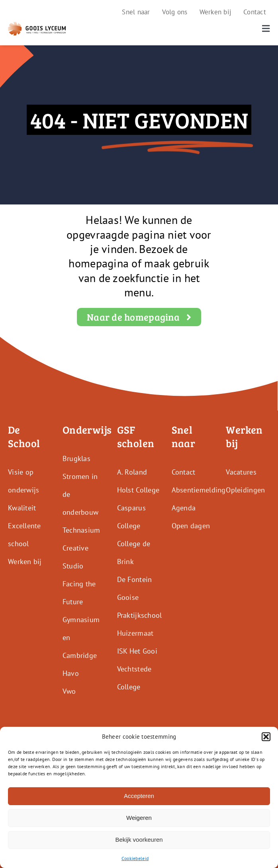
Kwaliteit (22, 508)
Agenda (184, 508)
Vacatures (241, 472)
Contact (184, 472)
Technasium (81, 530)
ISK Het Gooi (137, 651)
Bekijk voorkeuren (139, 840)
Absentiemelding (199, 490)
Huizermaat (135, 633)
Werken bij (25, 561)
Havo (71, 673)
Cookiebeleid (135, 858)
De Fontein (135, 579)
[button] (266, 737)
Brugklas (76, 458)
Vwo (69, 691)
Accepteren (139, 796)
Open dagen (191, 526)
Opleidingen (245, 490)
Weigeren (139, 818)
